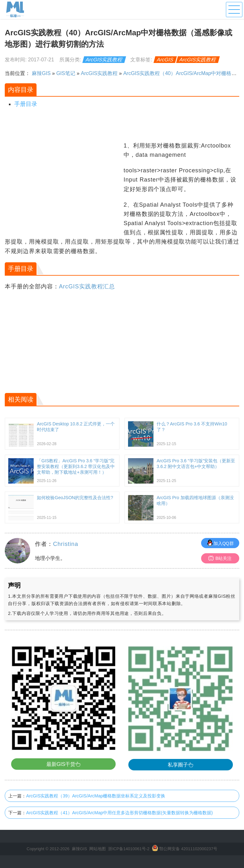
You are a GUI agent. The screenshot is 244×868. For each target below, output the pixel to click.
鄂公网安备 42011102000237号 (188, 849)
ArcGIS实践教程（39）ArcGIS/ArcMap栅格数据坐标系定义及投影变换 (96, 796)
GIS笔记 (66, 73)
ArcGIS (165, 60)
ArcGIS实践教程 (104, 60)
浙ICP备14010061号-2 (129, 849)
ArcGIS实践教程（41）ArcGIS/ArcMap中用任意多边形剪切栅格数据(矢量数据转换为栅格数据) (119, 813)
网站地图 (98, 849)
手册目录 (26, 104)
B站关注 (220, 558)
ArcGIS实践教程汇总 (87, 286)
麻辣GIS (41, 73)
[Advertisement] (63, 186)
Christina (66, 544)
